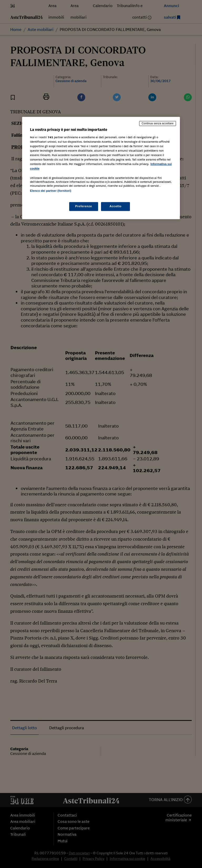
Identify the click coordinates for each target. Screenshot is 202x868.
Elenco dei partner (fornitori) (51, 191)
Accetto (115, 206)
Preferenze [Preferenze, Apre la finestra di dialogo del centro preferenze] (84, 206)
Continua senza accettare (158, 124)
